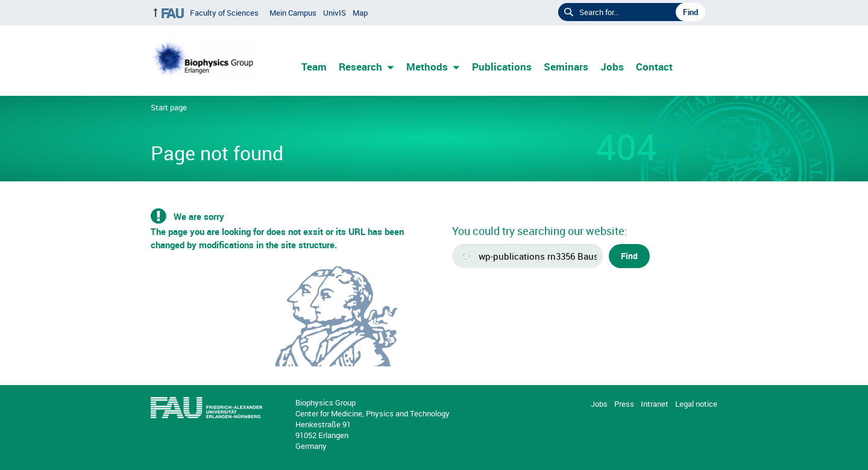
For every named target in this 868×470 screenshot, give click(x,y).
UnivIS (335, 13)
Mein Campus (293, 13)
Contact (654, 67)
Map (360, 13)
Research (360, 67)
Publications (502, 67)
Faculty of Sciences (224, 13)
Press (624, 404)
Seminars (566, 67)
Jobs (612, 67)
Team (314, 67)
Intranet (655, 404)
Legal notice (696, 404)
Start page (169, 107)
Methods (427, 67)
